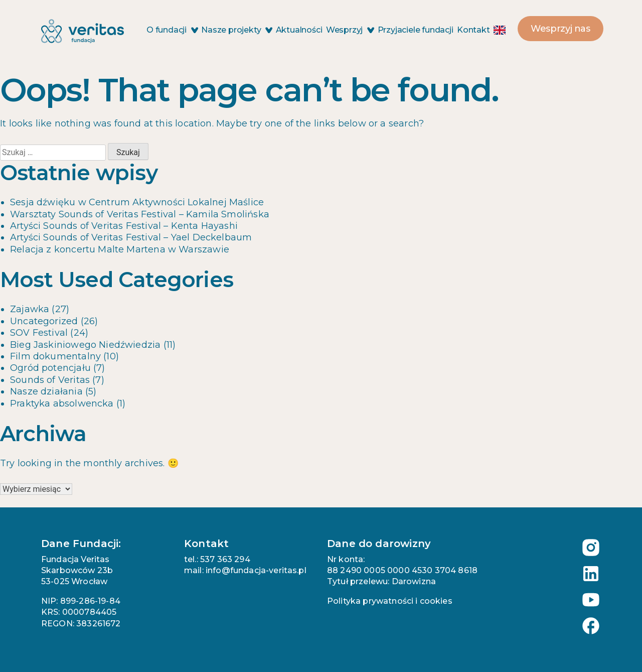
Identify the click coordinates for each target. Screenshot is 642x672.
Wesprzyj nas (560, 29)
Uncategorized (44, 321)
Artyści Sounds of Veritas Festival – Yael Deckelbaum (131, 237)
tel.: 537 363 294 (217, 559)
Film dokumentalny (55, 356)
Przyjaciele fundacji (416, 30)
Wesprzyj (350, 30)
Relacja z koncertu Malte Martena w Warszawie (120, 249)
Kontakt (473, 30)
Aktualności (299, 30)
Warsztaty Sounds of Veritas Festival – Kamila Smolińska (140, 214)
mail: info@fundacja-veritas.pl (245, 570)
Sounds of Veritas (50, 380)
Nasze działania (46, 391)
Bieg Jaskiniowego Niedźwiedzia (85, 345)
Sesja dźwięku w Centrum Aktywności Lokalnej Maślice (137, 202)
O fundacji (172, 30)
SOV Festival (39, 333)
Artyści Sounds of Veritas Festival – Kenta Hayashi (124, 226)
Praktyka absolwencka (62, 404)
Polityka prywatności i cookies (390, 601)
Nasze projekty (236, 30)
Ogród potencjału (50, 368)
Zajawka (30, 309)
